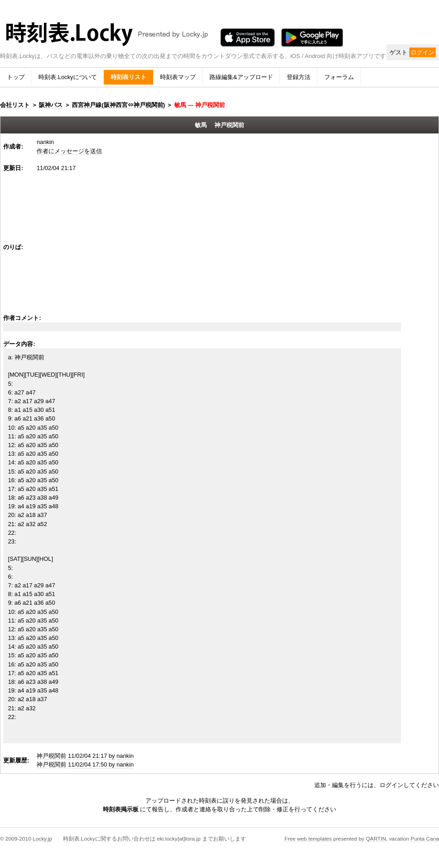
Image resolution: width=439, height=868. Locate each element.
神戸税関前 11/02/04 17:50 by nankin (85, 764)
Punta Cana (425, 839)
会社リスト (15, 105)
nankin (45, 142)
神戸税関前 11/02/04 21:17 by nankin (85, 756)
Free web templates (308, 839)
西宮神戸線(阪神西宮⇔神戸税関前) (118, 105)
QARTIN (376, 839)
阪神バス (51, 105)
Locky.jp (42, 839)
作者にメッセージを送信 (69, 151)
